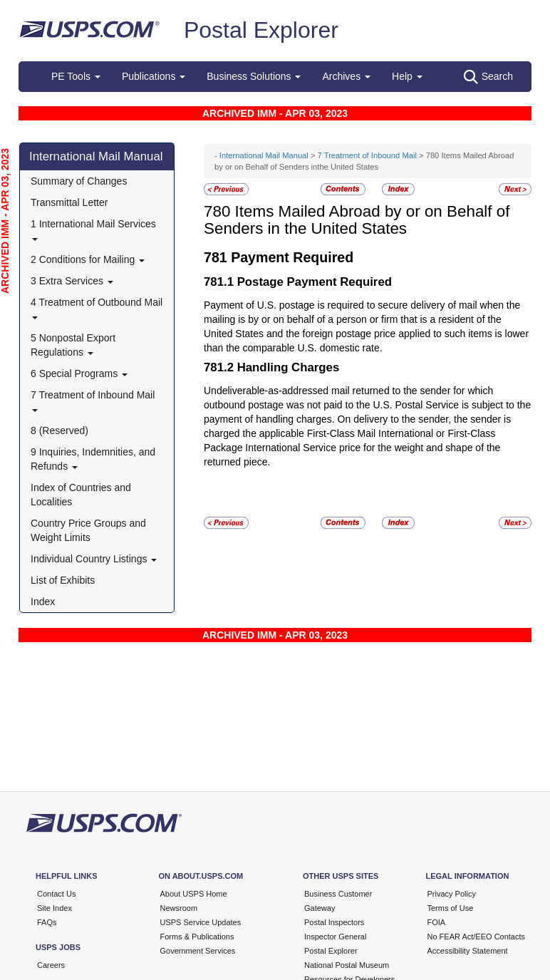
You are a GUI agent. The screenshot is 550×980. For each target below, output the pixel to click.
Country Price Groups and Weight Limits (88, 530)
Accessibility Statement (468, 951)
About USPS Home (194, 894)
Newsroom (179, 908)
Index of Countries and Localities (81, 495)
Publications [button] (154, 76)
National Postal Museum (347, 965)
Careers (51, 965)
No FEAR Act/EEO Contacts (477, 937)
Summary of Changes (79, 181)
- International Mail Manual (261, 155)
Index (43, 602)
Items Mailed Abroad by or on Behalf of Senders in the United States (357, 220)
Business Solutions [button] (254, 76)
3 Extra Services (72, 281)
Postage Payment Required (315, 282)
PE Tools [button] (76, 76)
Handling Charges (289, 367)
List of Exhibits (63, 580)
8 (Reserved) (59, 430)
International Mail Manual (96, 156)
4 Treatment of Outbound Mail (97, 308)
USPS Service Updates (201, 922)
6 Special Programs (79, 373)
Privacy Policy (452, 894)
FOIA (437, 922)
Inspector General (335, 937)
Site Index (55, 908)
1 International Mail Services (93, 229)
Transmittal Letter (69, 202)
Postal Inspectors (334, 922)
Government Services (198, 951)
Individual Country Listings (94, 559)
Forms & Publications (197, 937)
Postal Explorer (261, 30)
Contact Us (56, 894)
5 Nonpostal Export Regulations (73, 345)
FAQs (47, 922)
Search (488, 77)
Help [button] (407, 76)
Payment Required (292, 257)
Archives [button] (346, 76)
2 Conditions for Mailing (88, 259)
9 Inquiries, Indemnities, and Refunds (93, 459)
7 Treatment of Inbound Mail (93, 400)
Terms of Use (451, 908)
